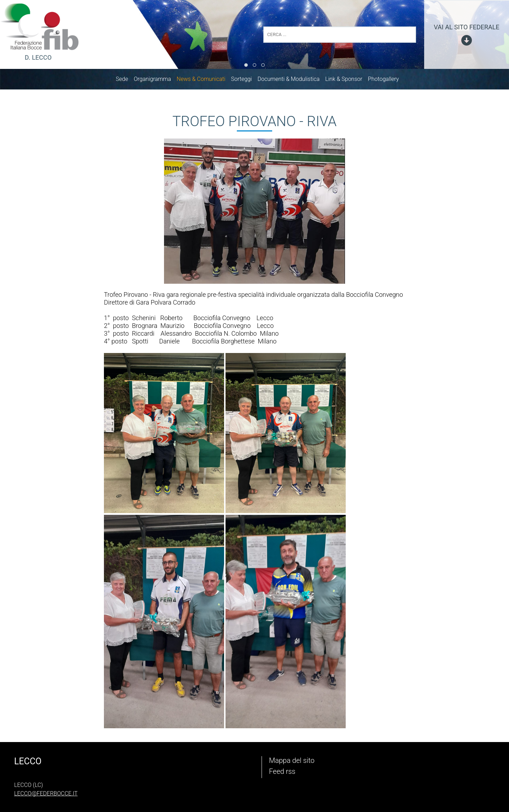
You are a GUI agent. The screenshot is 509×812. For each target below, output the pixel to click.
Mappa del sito (292, 760)
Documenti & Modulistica (292, 80)
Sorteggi (245, 80)
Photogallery (387, 80)
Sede (126, 80)
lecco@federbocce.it (46, 793)
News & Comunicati (205, 80)
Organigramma (156, 80)
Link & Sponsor (347, 80)
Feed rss (282, 771)
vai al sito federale (466, 27)
